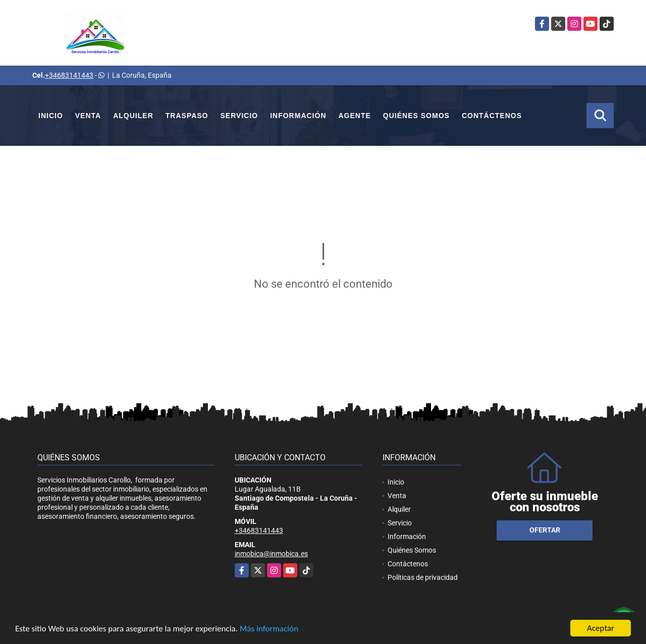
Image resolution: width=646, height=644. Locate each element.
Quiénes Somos (416, 116)
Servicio (239, 116)
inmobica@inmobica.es (271, 554)
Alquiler (133, 116)
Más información (269, 629)
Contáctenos (492, 116)
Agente (355, 116)
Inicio (51, 116)
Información (298, 116)
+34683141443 (69, 75)
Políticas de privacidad (423, 577)
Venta (88, 116)
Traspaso (187, 116)
